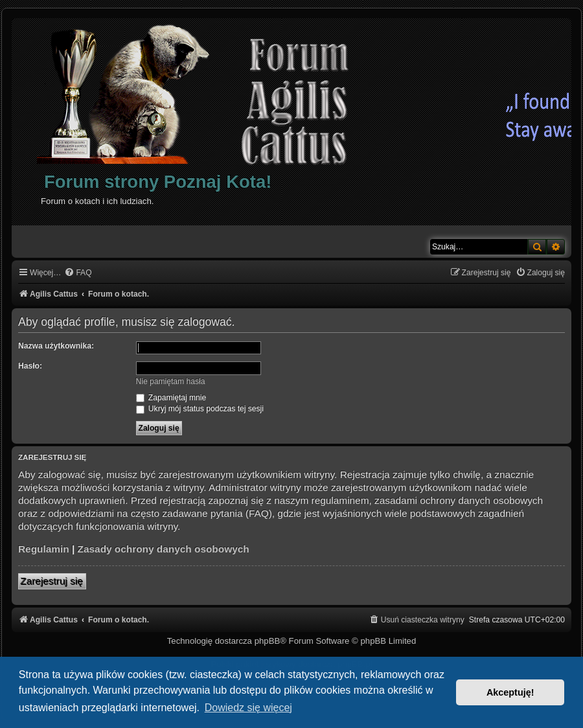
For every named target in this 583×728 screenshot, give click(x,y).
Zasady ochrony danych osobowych (164, 549)
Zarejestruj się (52, 581)
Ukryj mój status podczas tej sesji (200, 409)
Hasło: (30, 366)
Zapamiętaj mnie (171, 398)
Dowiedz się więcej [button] (248, 708)
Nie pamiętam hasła (171, 381)
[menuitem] (78, 273)
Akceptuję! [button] (510, 692)
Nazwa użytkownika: (56, 346)
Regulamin (44, 549)
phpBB (268, 641)
